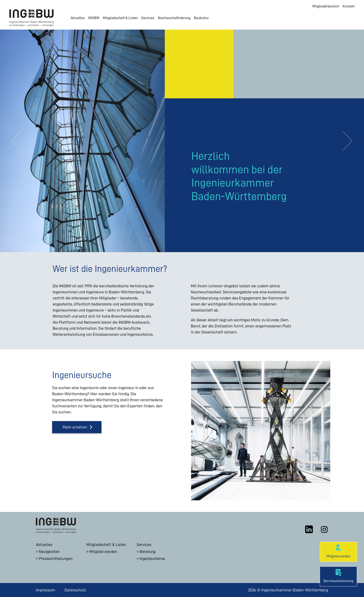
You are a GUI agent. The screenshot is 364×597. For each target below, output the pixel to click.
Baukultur (201, 18)
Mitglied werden (103, 552)
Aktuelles (78, 18)
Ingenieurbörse (152, 559)
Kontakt (349, 6)
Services (148, 18)
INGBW (94, 18)
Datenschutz (75, 590)
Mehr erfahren (75, 427)
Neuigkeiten (49, 552)
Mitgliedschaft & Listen (120, 18)
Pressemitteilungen (56, 559)
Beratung (148, 552)
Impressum (45, 590)
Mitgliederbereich (326, 6)
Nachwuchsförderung (174, 18)
